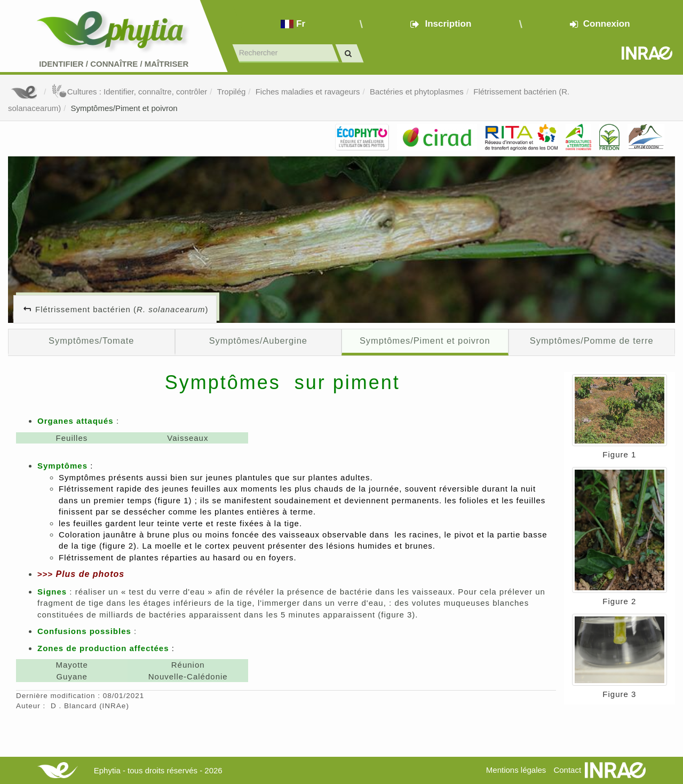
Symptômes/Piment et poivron (124, 108)
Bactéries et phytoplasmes (417, 92)
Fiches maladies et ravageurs (308, 92)
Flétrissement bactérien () (122, 309)
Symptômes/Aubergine (258, 340)
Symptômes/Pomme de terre (592, 340)
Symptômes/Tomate (91, 340)
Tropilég (232, 92)
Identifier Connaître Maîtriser (114, 64)
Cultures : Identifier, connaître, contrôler (129, 92)
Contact (567, 770)
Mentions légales (516, 770)
